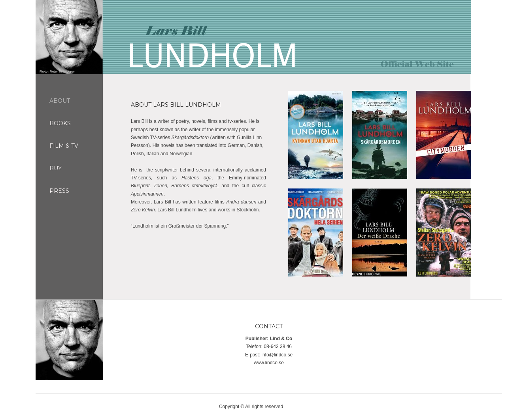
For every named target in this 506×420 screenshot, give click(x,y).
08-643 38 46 (278, 347)
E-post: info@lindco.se (269, 355)
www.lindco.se (269, 363)
